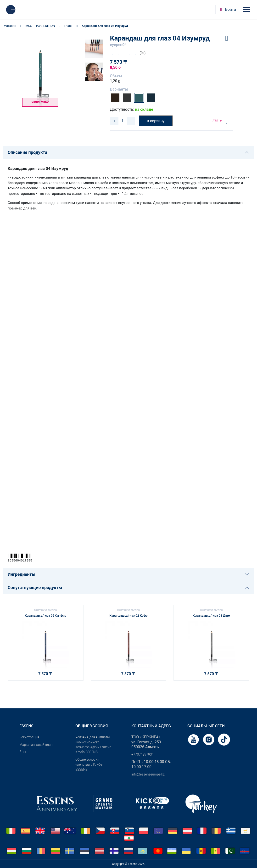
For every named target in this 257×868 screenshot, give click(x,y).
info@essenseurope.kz (148, 774)
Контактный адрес (151, 726)
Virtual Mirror (40, 102)
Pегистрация (29, 737)
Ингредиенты (22, 574)
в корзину (156, 121)
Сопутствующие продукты (35, 587)
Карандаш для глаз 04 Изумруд (105, 26)
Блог (23, 752)
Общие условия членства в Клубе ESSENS (89, 764)
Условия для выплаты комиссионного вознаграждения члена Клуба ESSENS (93, 745)
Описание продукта (27, 152)
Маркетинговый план (36, 745)
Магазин (10, 26)
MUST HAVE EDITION (40, 26)
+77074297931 (142, 754)
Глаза (68, 26)
